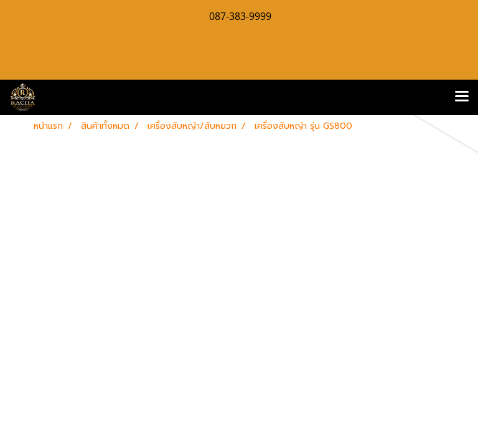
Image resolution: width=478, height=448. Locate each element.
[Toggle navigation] (462, 97)
